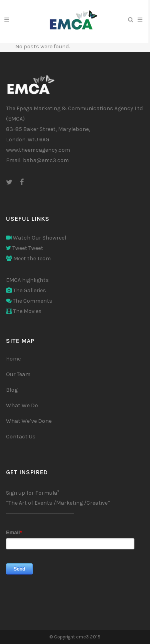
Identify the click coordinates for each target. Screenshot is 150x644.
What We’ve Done (29, 421)
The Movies (24, 311)
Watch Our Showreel (36, 238)
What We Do (22, 405)
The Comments (29, 301)
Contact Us (21, 437)
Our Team (18, 374)
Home (13, 359)
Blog (12, 390)
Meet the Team (28, 259)
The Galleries (26, 290)
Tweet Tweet (25, 248)
